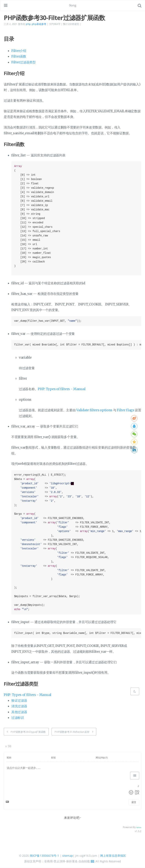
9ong (73, 5)
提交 (134, 802)
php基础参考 (39, 24)
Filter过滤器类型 (24, 62)
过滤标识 (18, 718)
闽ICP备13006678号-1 (45, 856)
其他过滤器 (19, 712)
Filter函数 (19, 56)
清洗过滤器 (19, 706)
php (28, 24)
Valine (139, 827)
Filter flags (125, 410)
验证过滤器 (19, 700)
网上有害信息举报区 (113, 856)
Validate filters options (94, 410)
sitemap (68, 856)
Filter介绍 (19, 51)
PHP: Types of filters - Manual (62, 389)
